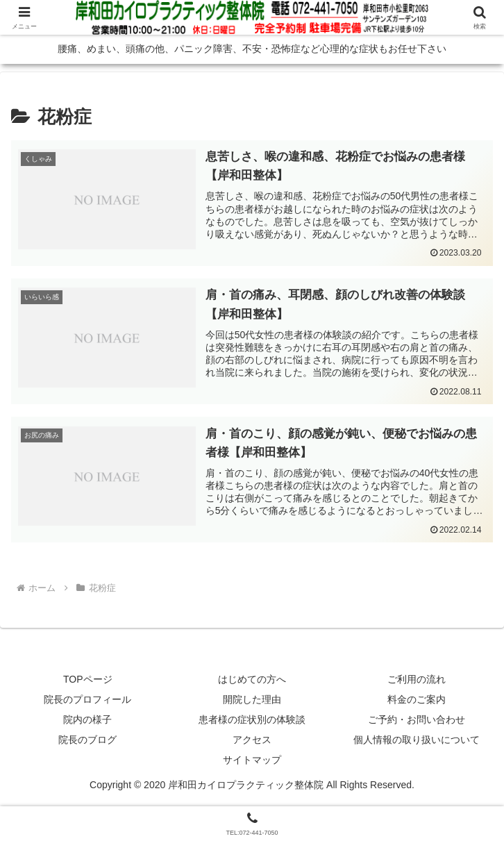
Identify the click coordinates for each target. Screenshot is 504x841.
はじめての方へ (252, 681)
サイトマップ (252, 762)
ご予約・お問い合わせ (417, 721)
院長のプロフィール (87, 701)
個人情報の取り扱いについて (417, 741)
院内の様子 (87, 721)
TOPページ (88, 681)
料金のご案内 (417, 701)
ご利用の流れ (417, 681)
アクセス (252, 741)
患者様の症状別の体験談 (252, 721)
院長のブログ (87, 741)
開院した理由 (252, 701)
